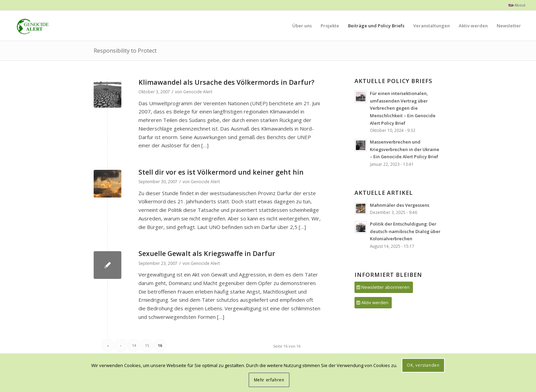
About (517, 5)
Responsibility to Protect (125, 51)
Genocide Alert (198, 92)
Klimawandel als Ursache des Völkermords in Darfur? (226, 82)
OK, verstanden (423, 365)
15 (147, 345)
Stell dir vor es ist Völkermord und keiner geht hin (221, 172)
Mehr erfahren (269, 380)
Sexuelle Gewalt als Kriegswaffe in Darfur (207, 253)
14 (134, 345)
